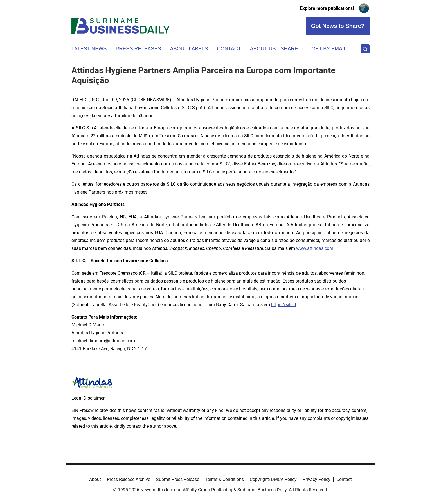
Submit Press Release (178, 479)
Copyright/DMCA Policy (273, 479)
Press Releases (138, 49)
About (95, 479)
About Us (263, 49)
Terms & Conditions (224, 479)
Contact (229, 49)
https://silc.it (284, 305)
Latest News (89, 49)
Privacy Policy (317, 479)
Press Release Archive (129, 479)
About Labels (189, 49)
